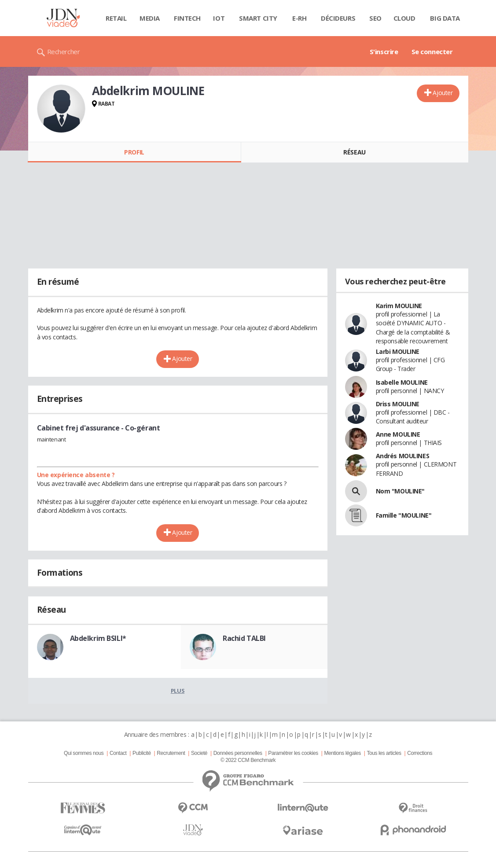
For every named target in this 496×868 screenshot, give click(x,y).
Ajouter (443, 93)
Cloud (404, 18)
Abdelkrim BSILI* (98, 638)
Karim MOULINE (399, 306)
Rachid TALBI (244, 638)
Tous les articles (384, 753)
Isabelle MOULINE (402, 382)
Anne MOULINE (398, 434)
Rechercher (64, 51)
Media (150, 18)
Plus (178, 691)
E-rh (299, 18)
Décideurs (338, 18)
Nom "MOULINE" (400, 491)
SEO (375, 18)
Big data (445, 18)
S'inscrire (384, 51)
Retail (116, 18)
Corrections (420, 753)
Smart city (258, 18)
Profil (134, 152)
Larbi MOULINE (398, 351)
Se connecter (432, 51)
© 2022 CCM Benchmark (248, 760)
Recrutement (171, 753)
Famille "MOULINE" (404, 515)
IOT (219, 18)
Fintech (187, 18)
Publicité (142, 753)
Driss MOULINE (398, 404)
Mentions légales (342, 753)
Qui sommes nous (84, 753)
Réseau (354, 152)
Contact (118, 753)
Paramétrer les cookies (293, 753)
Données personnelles (238, 753)
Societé (199, 753)
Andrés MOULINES (403, 456)
